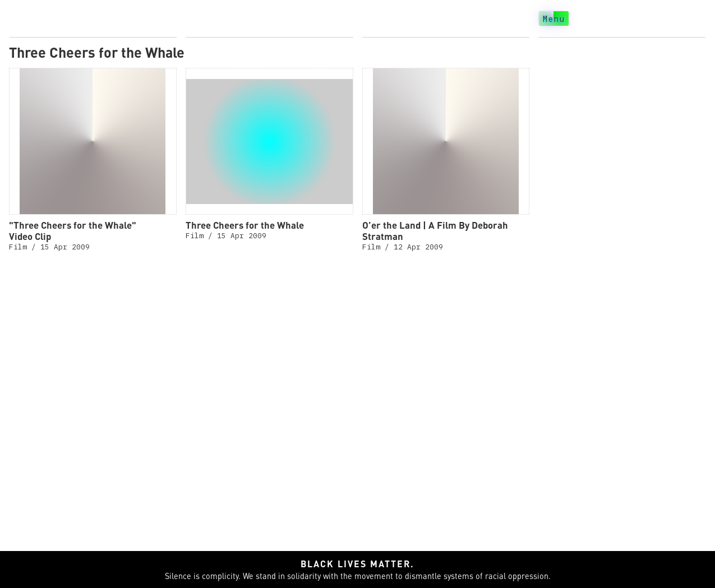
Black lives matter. (357, 564)
